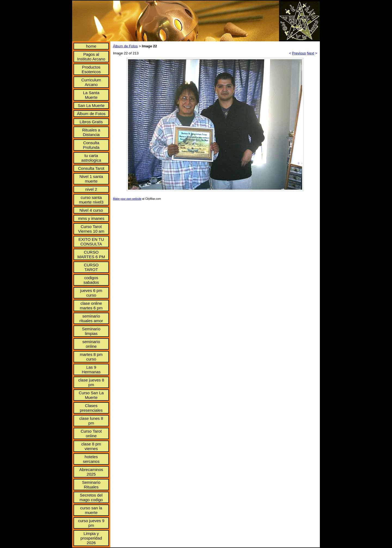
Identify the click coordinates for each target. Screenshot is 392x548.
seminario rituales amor (91, 318)
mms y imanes (91, 218)
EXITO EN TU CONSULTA (91, 242)
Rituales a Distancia (91, 132)
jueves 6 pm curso (91, 293)
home (91, 46)
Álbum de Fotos (91, 114)
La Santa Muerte (91, 95)
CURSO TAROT (91, 267)
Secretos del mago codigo (91, 497)
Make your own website (127, 199)
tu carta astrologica (91, 158)
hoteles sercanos (91, 459)
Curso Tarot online (91, 433)
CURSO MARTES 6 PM (91, 254)
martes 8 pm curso (91, 357)
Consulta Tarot (91, 168)
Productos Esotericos (91, 69)
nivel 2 (91, 189)
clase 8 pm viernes (91, 446)
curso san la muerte (91, 510)
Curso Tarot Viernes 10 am (91, 229)
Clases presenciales (91, 408)
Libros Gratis (91, 122)
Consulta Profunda (91, 145)
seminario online (91, 344)
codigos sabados (91, 280)
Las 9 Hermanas (91, 370)
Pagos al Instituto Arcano (91, 57)
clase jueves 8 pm (91, 382)
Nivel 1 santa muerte (91, 179)
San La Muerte (91, 105)
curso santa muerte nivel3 (91, 200)
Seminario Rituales (91, 485)
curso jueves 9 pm (91, 523)
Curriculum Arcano (91, 82)
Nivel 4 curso (91, 210)
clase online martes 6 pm (91, 306)
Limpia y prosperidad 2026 (91, 538)
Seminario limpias (91, 331)
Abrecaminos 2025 (91, 472)
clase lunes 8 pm (91, 421)
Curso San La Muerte (91, 395)
